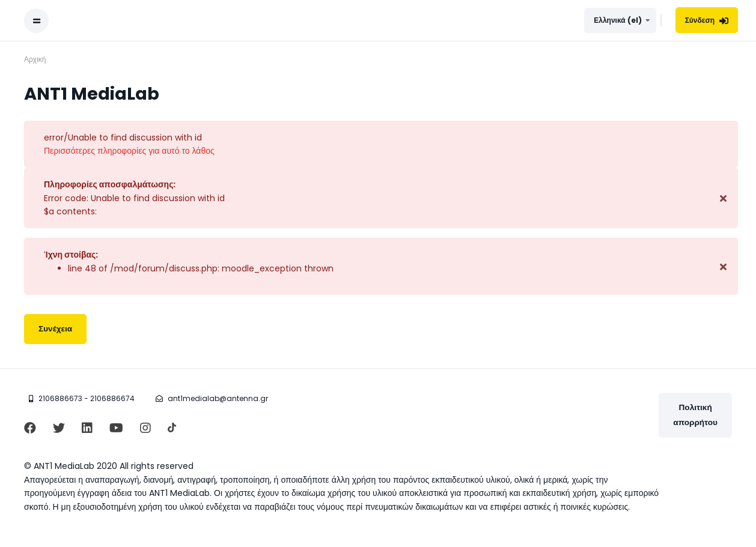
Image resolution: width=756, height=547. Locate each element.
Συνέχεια (55, 329)
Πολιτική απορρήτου (695, 415)
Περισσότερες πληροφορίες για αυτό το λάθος (129, 151)
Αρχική (35, 59)
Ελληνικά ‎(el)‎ (617, 20)
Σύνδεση (707, 20)
